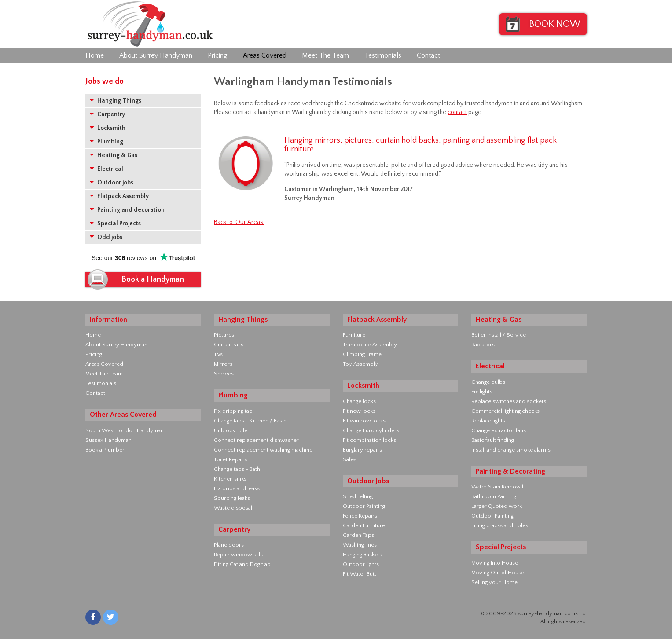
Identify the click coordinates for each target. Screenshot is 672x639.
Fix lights (482, 392)
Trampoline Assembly (370, 345)
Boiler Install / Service (499, 335)
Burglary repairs (362, 450)
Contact (428, 55)
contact (457, 112)
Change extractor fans (499, 430)
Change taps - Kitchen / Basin (250, 421)
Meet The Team (325, 55)
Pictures (224, 335)
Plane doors (229, 545)
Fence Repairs (360, 516)
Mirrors (223, 364)
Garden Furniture (364, 525)
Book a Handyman (153, 279)
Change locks (359, 401)
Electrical (106, 169)
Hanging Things (116, 101)
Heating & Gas (114, 155)
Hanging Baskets (362, 555)
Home (95, 55)
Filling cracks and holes (500, 525)
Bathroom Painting (494, 496)
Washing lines (360, 545)
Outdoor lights (361, 564)
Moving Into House (495, 563)
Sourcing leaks (232, 498)
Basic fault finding (493, 440)
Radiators (483, 345)
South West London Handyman (125, 430)
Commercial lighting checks (505, 411)
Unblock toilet (231, 430)
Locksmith (108, 128)
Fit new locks (359, 411)
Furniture (354, 335)
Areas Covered (265, 55)
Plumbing (106, 141)
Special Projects (115, 223)
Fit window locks (364, 421)
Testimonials (383, 55)
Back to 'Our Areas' (239, 222)
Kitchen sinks (230, 479)
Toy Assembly (360, 364)
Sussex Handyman (108, 440)
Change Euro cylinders (371, 430)
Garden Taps (358, 535)
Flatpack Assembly (119, 196)
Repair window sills (238, 555)
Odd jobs (106, 237)
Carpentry (107, 114)
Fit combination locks (369, 440)
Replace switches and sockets (509, 401)
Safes (350, 459)
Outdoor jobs (112, 182)
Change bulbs (488, 382)
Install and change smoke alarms (511, 450)
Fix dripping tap (233, 411)
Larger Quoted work (497, 506)
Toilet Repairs (231, 459)
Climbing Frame (362, 354)
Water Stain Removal (497, 487)
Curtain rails (229, 345)
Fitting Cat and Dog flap (242, 564)
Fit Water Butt (360, 574)
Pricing (218, 55)
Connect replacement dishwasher (256, 440)
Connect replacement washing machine (263, 450)
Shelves (224, 374)
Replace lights (488, 421)
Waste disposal (233, 508)
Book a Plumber (105, 450)
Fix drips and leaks (237, 488)
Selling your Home (494, 582)
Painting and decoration (127, 210)
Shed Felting (358, 496)
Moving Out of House (498, 573)
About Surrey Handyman (156, 55)
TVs (218, 354)
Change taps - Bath (237, 469)
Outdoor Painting (364, 506)
